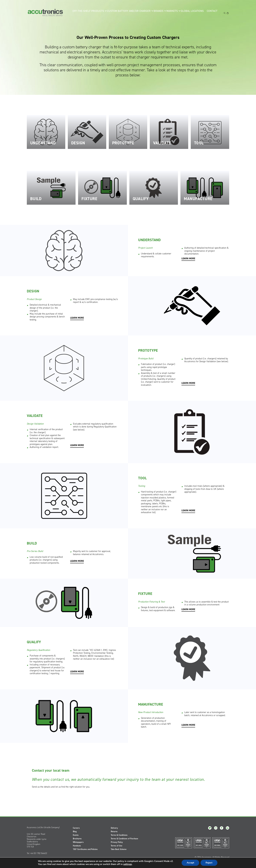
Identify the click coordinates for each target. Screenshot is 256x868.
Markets (171, 13)
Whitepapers (78, 842)
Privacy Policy (117, 842)
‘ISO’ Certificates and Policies (85, 849)
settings (128, 864)
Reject (209, 863)
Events (76, 835)
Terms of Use (117, 846)
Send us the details (41, 787)
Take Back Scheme (119, 849)
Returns (114, 831)
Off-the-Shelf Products (90, 13)
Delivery (114, 828)
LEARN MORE (188, 259)
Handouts (77, 846)
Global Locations (192, 13)
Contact (213, 13)
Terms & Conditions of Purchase (124, 839)
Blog (75, 831)
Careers (76, 828)
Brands (156, 13)
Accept (190, 863)
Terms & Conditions (119, 835)
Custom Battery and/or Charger (128, 13)
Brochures (77, 839)
